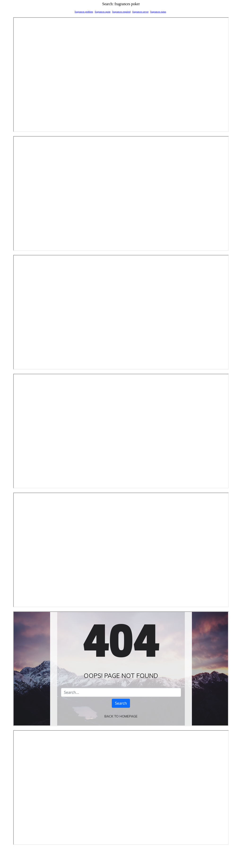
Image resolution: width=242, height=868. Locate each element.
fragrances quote (103, 12)
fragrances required (121, 12)
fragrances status (158, 12)
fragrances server (140, 12)
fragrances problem (84, 12)
